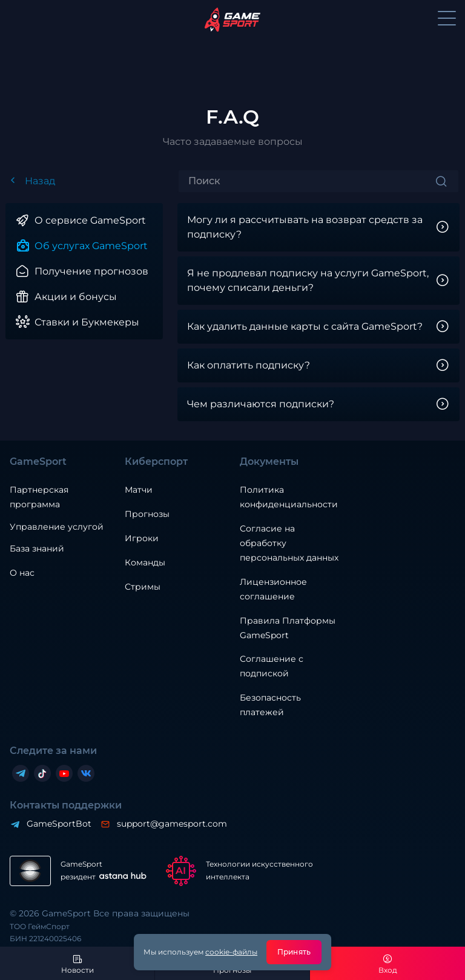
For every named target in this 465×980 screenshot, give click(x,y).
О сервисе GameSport (90, 220)
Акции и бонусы (76, 297)
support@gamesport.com (171, 824)
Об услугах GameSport (91, 246)
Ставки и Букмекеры (87, 322)
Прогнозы (147, 514)
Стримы (143, 587)
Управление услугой (57, 527)
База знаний (37, 548)
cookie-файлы (231, 952)
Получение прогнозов (91, 271)
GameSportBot (58, 824)
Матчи (139, 490)
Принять (294, 952)
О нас (22, 573)
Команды (145, 562)
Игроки (142, 538)
